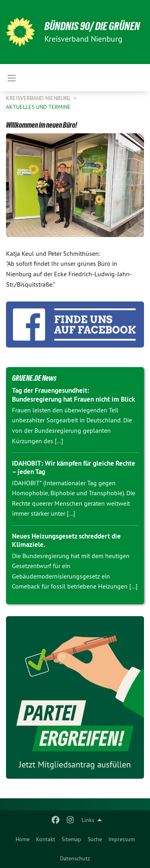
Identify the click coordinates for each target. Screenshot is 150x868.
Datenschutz (75, 858)
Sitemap (71, 839)
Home (23, 839)
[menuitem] (23, 839)
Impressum (122, 839)
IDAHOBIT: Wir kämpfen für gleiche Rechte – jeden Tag (74, 467)
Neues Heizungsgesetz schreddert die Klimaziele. (66, 540)
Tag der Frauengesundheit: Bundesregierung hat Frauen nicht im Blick (73, 395)
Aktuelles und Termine (38, 107)
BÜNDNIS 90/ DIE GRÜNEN (92, 26)
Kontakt (46, 839)
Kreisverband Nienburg (39, 98)
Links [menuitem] (88, 820)
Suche (95, 839)
